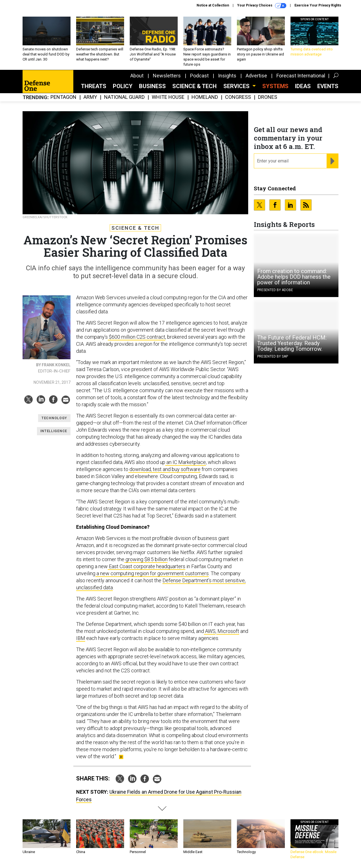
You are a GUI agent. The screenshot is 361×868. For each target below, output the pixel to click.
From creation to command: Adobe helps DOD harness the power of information (294, 277)
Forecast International (301, 76)
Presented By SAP (273, 356)
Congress (238, 97)
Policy (123, 86)
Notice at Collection (213, 5)
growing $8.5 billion (146, 559)
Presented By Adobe (275, 290)
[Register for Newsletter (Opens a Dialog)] (332, 161)
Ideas (303, 86)
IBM (81, 638)
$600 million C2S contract (137, 337)
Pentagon (63, 97)
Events (328, 86)
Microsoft (228, 631)
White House (168, 97)
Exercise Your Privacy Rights (318, 5)
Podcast (199, 76)
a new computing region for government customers (152, 573)
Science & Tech (194, 86)
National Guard (124, 97)
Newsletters (167, 76)
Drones (268, 97)
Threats (94, 86)
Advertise (256, 76)
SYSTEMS (275, 86)
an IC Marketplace (186, 462)
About (137, 76)
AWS (210, 631)
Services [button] (237, 86)
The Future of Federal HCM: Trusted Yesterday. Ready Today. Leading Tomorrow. (292, 343)
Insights (227, 76)
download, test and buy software (164, 469)
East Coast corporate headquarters (147, 566)
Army (90, 97)
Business (152, 86)
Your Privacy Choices (262, 6)
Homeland (205, 97)
